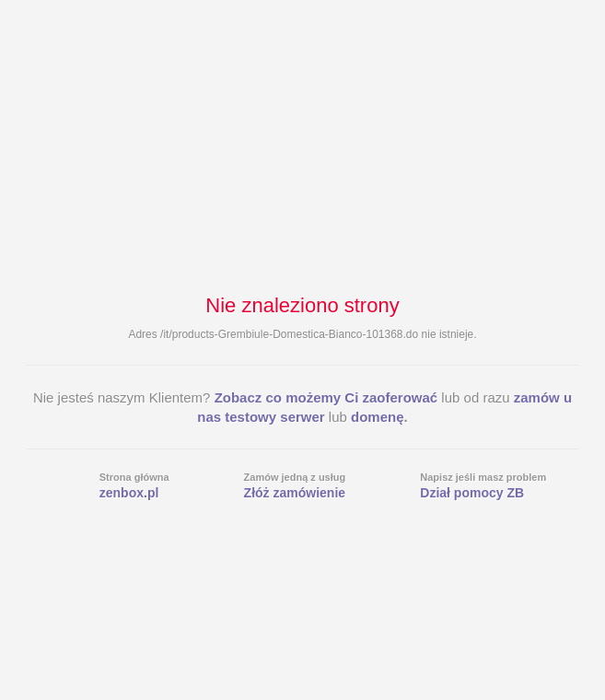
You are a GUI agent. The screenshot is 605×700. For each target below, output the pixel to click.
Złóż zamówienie (295, 493)
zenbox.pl (129, 493)
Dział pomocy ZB (472, 493)
